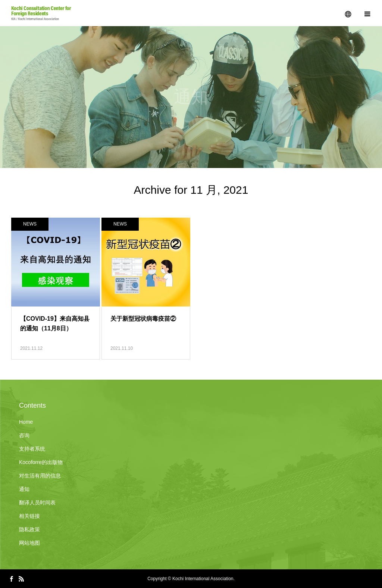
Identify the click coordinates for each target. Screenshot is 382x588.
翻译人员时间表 (37, 503)
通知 (24, 489)
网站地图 (29, 543)
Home (26, 422)
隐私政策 (29, 529)
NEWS (30, 224)
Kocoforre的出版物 (41, 462)
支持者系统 (32, 449)
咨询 (24, 435)
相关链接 (29, 516)
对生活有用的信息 (40, 476)
